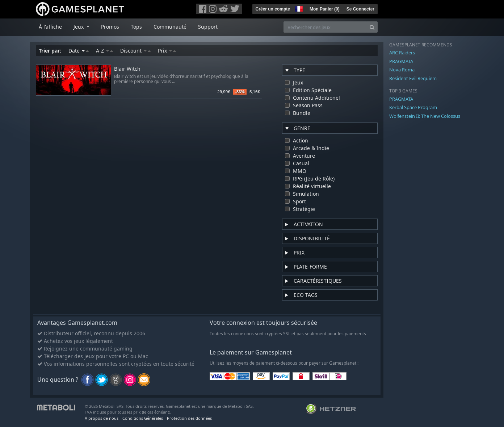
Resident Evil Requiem (413, 78)
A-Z (104, 51)
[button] (298, 8)
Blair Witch (127, 69)
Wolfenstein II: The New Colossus (425, 116)
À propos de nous (102, 418)
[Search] (372, 27)
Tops (136, 27)
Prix (167, 51)
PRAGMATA (401, 61)
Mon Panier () (325, 9)
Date (79, 51)
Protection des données (189, 418)
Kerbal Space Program (413, 107)
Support (208, 27)
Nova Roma (402, 70)
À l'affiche (50, 27)
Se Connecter (360, 9)
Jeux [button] (79, 27)
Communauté (170, 27)
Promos (110, 27)
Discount (135, 51)
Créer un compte (273, 9)
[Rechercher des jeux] (325, 27)
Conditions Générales (143, 418)
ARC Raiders (402, 53)
